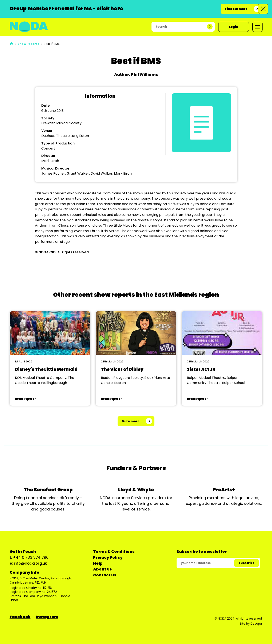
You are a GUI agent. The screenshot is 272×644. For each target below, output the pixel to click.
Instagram (47, 617)
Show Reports (28, 44)
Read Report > (25, 399)
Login (234, 27)
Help (98, 563)
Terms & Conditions (114, 551)
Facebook (20, 617)
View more (131, 421)
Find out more (236, 9)
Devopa (256, 624)
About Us (103, 569)
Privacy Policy (108, 557)
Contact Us (105, 575)
